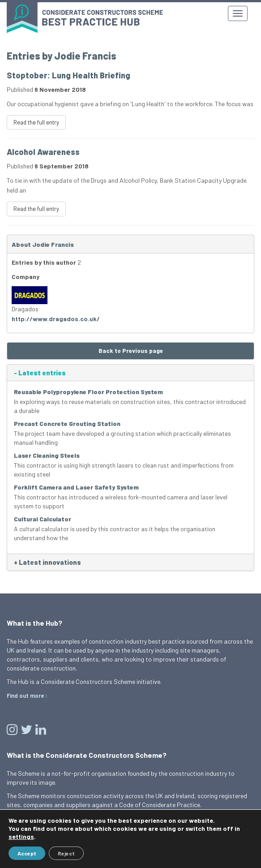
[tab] (130, 373)
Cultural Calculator (43, 519)
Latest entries (40, 373)
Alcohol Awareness (43, 152)
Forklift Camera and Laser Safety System (76, 487)
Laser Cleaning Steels (47, 455)
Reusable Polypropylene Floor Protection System (88, 392)
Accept (27, 853)
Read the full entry (36, 122)
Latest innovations (47, 562)
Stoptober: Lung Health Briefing (68, 75)
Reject (66, 853)
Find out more (25, 696)
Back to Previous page (131, 351)
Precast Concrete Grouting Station (67, 423)
